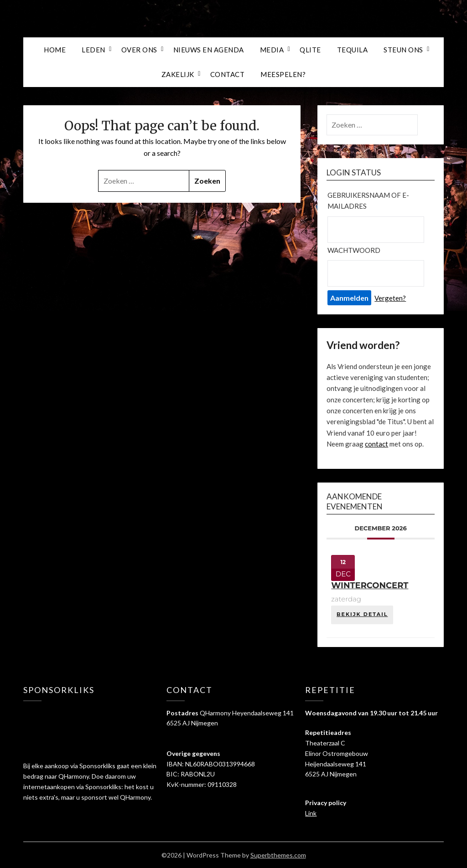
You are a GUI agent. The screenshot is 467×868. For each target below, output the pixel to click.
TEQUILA (353, 50)
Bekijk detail (362, 614)
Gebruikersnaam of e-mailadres (368, 200)
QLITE (310, 50)
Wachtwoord (354, 250)
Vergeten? (390, 298)
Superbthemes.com (278, 855)
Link (311, 813)
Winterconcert (370, 586)
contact (376, 444)
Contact (228, 74)
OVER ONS (139, 50)
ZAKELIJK (178, 74)
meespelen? (283, 74)
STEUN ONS (403, 50)
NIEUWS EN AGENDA (209, 50)
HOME (55, 50)
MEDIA (272, 50)
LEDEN (93, 50)
